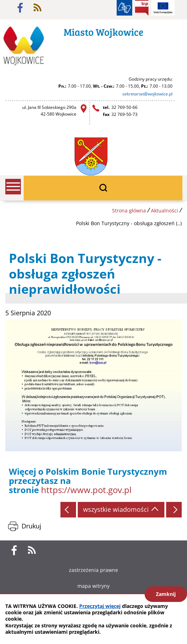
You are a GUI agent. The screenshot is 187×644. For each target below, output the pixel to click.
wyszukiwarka (103, 188)
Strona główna (129, 210)
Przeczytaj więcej (100, 606)
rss (37, 8)
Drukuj (31, 526)
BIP (142, 8)
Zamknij (166, 594)
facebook (20, 8)
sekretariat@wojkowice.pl (147, 94)
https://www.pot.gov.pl (86, 490)
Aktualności (165, 210)
